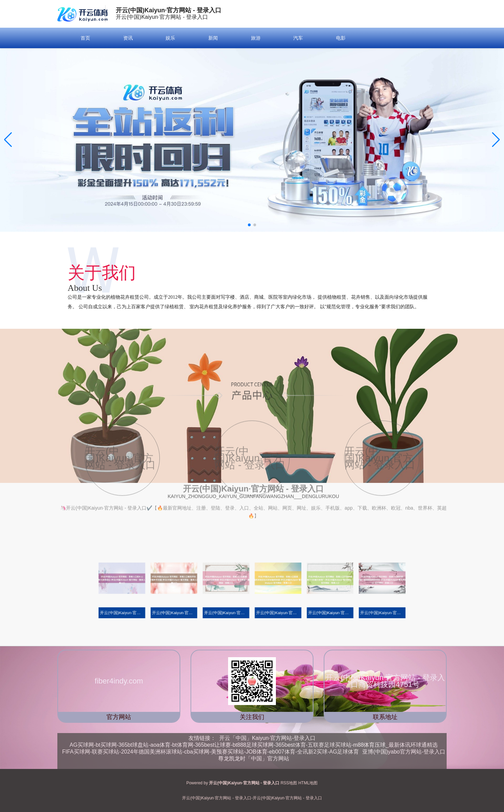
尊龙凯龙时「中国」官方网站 (254, 759)
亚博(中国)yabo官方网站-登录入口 (404, 752)
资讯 (128, 38)
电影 (341, 38)
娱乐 (170, 38)
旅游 (256, 38)
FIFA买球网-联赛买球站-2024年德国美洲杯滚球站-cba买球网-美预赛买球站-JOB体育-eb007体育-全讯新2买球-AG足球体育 (211, 752)
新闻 (213, 38)
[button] (496, 140)
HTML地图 (308, 783)
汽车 (298, 38)
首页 (85, 38)
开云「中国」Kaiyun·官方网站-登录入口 (268, 738)
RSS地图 (289, 783)
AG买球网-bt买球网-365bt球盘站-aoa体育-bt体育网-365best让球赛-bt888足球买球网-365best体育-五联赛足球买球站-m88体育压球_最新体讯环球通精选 (254, 745)
